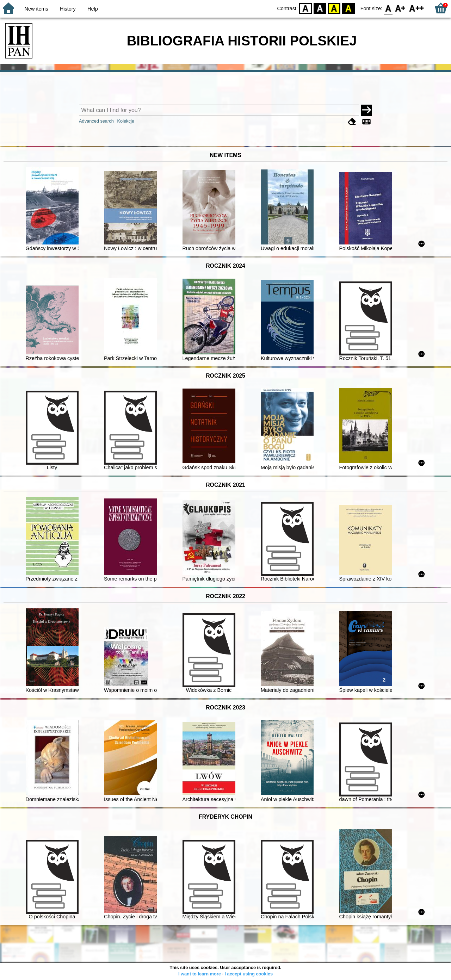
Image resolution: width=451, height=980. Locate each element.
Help (93, 9)
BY (348, 8)
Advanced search (96, 121)
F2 (417, 8)
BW (320, 8)
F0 (388, 8)
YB (334, 8)
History (68, 9)
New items (36, 9)
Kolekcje (125, 121)
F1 (400, 8)
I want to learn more (200, 974)
